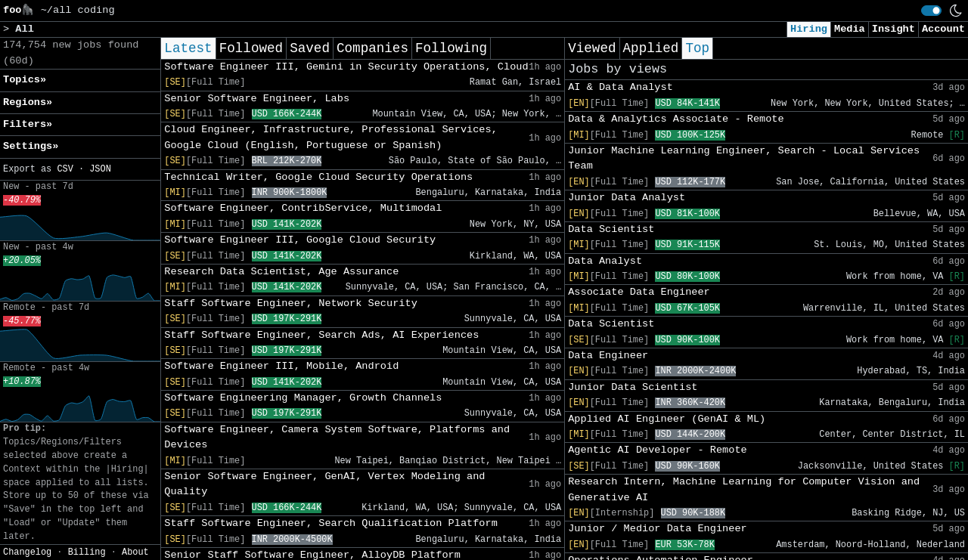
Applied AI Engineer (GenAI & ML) (667, 419)
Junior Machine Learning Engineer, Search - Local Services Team (744, 158)
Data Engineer (608, 356)
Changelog (27, 552)
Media (850, 29)
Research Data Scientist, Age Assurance (281, 272)
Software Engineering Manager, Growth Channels (303, 398)
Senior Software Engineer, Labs (257, 99)
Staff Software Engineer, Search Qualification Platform (331, 523)
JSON (100, 169)
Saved (310, 48)
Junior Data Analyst (627, 198)
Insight (894, 29)
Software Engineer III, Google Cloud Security (300, 240)
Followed (251, 48)
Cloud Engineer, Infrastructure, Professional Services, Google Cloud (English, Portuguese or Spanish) (331, 137)
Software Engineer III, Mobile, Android (281, 366)
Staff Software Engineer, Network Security (290, 303)
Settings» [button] (31, 146)
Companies (372, 48)
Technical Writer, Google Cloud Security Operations (318, 177)
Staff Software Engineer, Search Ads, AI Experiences (321, 335)
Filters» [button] (28, 124)
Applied (651, 48)
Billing (87, 552)
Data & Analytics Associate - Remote (676, 119)
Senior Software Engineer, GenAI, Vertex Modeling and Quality (324, 484)
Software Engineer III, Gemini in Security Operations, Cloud (346, 67)
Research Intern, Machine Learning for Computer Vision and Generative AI (744, 489)
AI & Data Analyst (621, 87)
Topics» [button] (25, 80)
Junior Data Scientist (633, 387)
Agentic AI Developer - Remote (658, 450)
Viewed (592, 48)
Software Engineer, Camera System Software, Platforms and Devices (337, 437)
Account (943, 29)
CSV (65, 169)
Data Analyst (605, 261)
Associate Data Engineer (639, 292)
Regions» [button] (28, 102)
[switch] (931, 11)
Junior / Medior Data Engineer (658, 529)
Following (451, 48)
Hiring (809, 29)
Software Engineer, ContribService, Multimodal (303, 208)
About (135, 552)
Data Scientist (611, 229)
